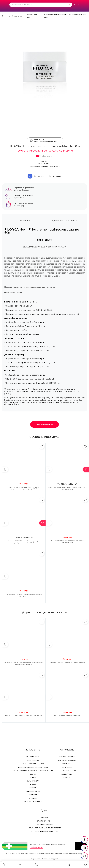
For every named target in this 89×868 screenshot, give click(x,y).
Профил (45, 818)
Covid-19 (67, 778)
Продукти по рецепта (67, 771)
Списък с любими (45, 821)
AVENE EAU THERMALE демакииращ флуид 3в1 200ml (67, 663)
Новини (33, 784)
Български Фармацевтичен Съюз (44, 831)
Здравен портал (33, 791)
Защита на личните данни (33, 764)
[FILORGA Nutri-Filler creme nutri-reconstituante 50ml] (44, 82)
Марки (33, 774)
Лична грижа (67, 774)
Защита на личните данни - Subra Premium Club (33, 771)
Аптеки (33, 778)
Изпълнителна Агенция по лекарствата (44, 828)
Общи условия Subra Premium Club (33, 767)
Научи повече (19, 198)
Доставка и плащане (33, 802)
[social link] (84, 840)
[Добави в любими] (42, 446)
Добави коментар (44, 424)
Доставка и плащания (65, 221)
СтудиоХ (54, 859)
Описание (24, 221)
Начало (7, 16)
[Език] (76, 5)
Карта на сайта (33, 781)
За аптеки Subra (33, 757)
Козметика (18, 16)
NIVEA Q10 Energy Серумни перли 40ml (67, 716)
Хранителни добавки (67, 760)
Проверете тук (37, 847)
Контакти (33, 798)
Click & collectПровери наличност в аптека (45, 140)
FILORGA (47, 164)
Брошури (33, 795)
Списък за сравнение (45, 824)
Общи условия (33, 760)
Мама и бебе (67, 767)
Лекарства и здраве (67, 757)
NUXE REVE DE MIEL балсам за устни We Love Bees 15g (24, 716)
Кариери (33, 788)
